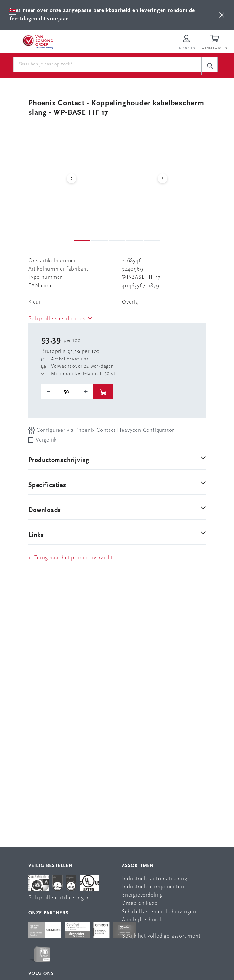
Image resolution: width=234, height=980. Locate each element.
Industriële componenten (153, 887)
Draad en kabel (140, 903)
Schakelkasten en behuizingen (159, 912)
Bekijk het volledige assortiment (161, 936)
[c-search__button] (210, 66)
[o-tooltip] (67, 392)
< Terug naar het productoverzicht (71, 558)
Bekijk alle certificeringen (59, 898)
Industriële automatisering (155, 879)
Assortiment (139, 866)
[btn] (222, 15)
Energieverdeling (142, 895)
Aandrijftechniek (142, 920)
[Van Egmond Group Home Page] (38, 41)
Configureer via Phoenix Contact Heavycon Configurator (101, 431)
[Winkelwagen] (215, 43)
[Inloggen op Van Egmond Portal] (187, 43)
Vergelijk (46, 440)
